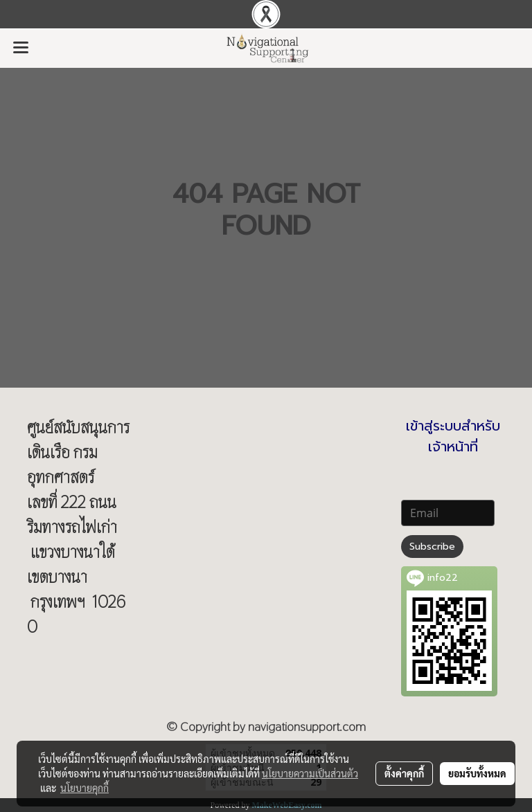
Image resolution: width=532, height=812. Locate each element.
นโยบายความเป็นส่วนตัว (310, 773)
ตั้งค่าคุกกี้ (404, 773)
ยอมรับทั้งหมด (477, 773)
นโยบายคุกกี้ (85, 788)
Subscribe (432, 547)
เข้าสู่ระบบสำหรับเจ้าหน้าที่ (453, 436)
